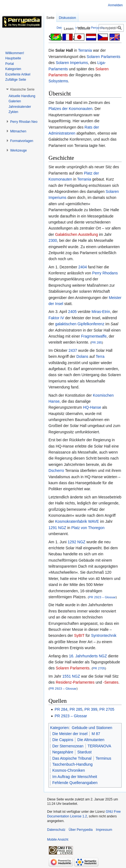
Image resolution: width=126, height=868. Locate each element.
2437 (73, 350)
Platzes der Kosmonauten (70, 109)
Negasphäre (63, 752)
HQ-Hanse (92, 407)
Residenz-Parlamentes (75, 682)
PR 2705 (99, 668)
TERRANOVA (99, 746)
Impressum (104, 830)
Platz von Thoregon (88, 528)
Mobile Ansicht (58, 840)
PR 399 (91, 709)
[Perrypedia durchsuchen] (111, 28)
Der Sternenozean (68, 746)
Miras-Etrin (101, 312)
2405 (72, 312)
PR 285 (97, 342)
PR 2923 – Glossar (102, 597)
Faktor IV (56, 318)
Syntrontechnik (104, 635)
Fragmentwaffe (94, 336)
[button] (22, 89)
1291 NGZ (57, 528)
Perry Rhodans (105, 273)
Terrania (85, 50)
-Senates (111, 682)
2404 (83, 267)
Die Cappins (63, 740)
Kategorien (59, 728)
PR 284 (61, 709)
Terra (100, 356)
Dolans (82, 356)
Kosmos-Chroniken (69, 770)
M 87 (96, 734)
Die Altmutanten (91, 740)
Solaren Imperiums (72, 63)
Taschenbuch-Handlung (72, 764)
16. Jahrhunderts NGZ (88, 656)
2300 (53, 240)
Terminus (103, 758)
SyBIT (79, 635)
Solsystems (58, 81)
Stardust (84, 752)
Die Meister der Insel (70, 734)
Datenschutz (56, 830)
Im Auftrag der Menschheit (75, 777)
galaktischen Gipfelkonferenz (80, 324)
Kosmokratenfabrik (71, 521)
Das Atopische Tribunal (72, 758)
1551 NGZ (71, 676)
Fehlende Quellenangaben (75, 783)
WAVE (94, 521)
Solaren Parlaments (103, 57)
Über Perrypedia (81, 830)
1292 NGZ (77, 542)
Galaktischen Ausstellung (76, 234)
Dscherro (56, 471)
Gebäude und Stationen (92, 728)
